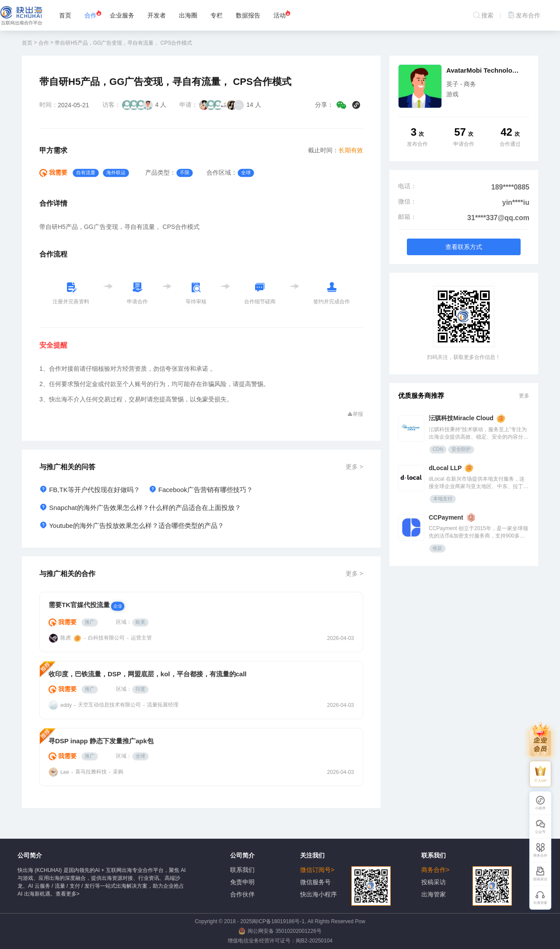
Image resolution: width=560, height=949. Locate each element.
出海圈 (188, 15)
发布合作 (524, 15)
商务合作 (467, 870)
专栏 (217, 15)
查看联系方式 (464, 247)
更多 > (354, 467)
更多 (524, 396)
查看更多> (68, 894)
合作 (93, 14)
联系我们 (242, 870)
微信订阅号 (345, 870)
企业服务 (122, 15)
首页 (65, 15)
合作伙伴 (242, 894)
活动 (282, 14)
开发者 (157, 15)
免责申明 (242, 882)
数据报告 (248, 15)
